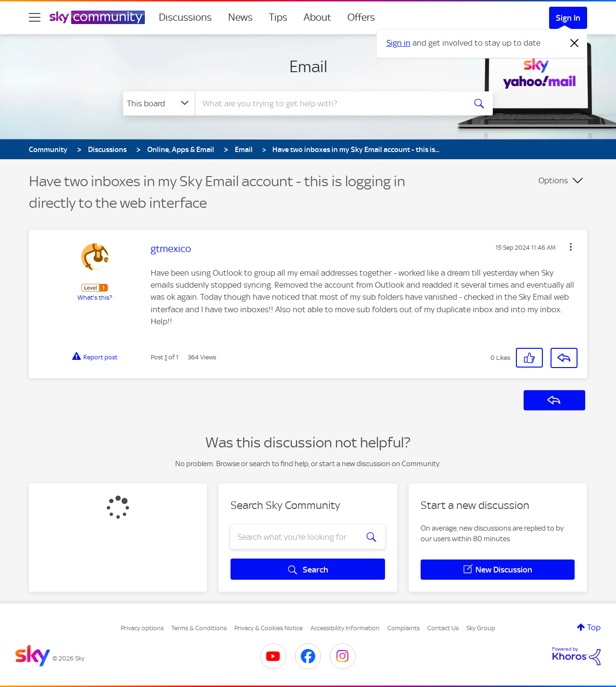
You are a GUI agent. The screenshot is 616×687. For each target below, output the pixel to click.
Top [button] (594, 627)
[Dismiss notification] (575, 43)
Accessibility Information (345, 628)
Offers (361, 17)
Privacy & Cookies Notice (269, 628)
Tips (278, 17)
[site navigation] (35, 17)
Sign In (568, 18)
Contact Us (443, 628)
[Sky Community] (97, 17)
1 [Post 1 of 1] (166, 357)
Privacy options (142, 628)
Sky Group (481, 628)
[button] (571, 247)
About (317, 17)
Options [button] (553, 180)
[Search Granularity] (159, 103)
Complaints (404, 628)
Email (308, 66)
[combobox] (329, 103)
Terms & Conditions (199, 628)
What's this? (95, 298)
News (240, 17)
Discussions (185, 17)
